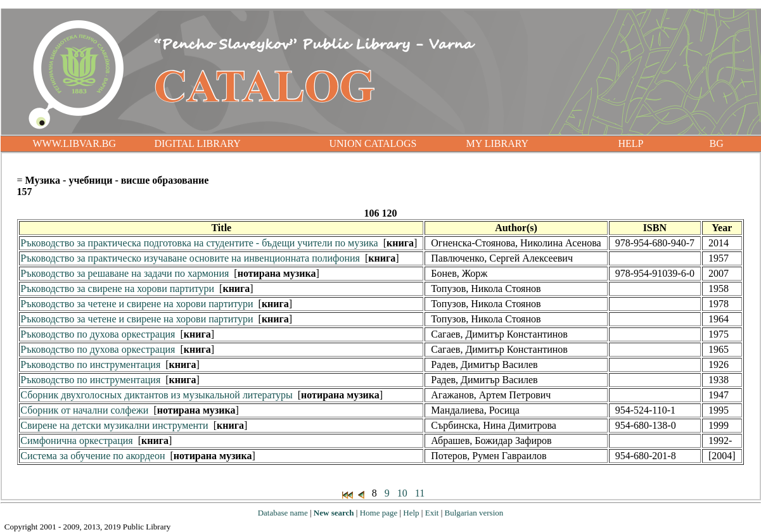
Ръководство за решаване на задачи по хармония (125, 273)
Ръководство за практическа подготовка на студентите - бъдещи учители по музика (199, 243)
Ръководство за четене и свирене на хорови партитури (137, 304)
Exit (432, 513)
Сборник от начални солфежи (84, 410)
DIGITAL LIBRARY (198, 143)
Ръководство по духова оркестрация (98, 334)
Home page (379, 513)
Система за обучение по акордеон (93, 456)
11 (420, 493)
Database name (283, 513)
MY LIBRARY (498, 143)
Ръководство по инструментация (90, 364)
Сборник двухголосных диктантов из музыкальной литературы (156, 395)
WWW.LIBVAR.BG (75, 143)
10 (402, 493)
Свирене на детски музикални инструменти (114, 425)
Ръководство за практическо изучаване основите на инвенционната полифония (190, 258)
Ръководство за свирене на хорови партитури (117, 288)
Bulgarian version (474, 513)
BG (717, 143)
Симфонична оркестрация (76, 440)
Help (411, 513)
